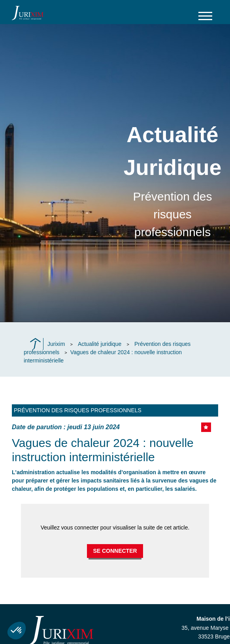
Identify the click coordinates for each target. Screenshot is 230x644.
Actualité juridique (100, 344)
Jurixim (56, 344)
